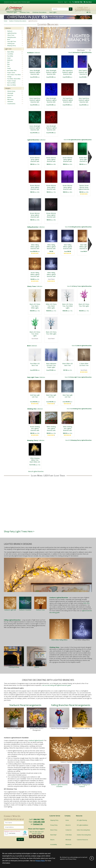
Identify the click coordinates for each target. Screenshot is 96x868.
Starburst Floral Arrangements (25, 705)
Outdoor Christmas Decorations (18, 21)
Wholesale (68, 840)
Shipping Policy (54, 820)
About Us (60, 2)
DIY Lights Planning (82, 820)
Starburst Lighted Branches (59, 598)
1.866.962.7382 (38, 819)
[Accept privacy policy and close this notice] (92, 858)
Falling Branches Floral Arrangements (71, 705)
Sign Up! (20, 839)
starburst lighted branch (36, 740)
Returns (52, 840)
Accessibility (54, 845)
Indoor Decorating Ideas (83, 830)
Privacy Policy (54, 825)
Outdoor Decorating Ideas (84, 835)
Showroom (68, 845)
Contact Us (38, 824)
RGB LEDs (86, 603)
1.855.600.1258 (39, 822)
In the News (69, 835)
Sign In (66, 2)
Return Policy (54, 830)
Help (70, 2)
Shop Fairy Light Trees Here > (19, 531)
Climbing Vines (54, 647)
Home (6, 21)
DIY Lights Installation (82, 825)
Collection (59, 53)
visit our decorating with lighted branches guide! (57, 685)
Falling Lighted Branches (12, 620)
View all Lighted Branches (36, 471)
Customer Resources (82, 840)
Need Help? (53, 835)
